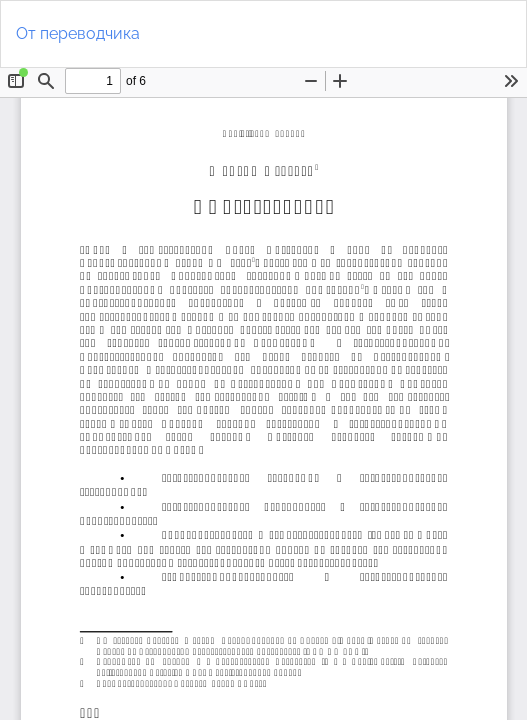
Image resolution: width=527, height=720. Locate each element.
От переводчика (78, 33)
